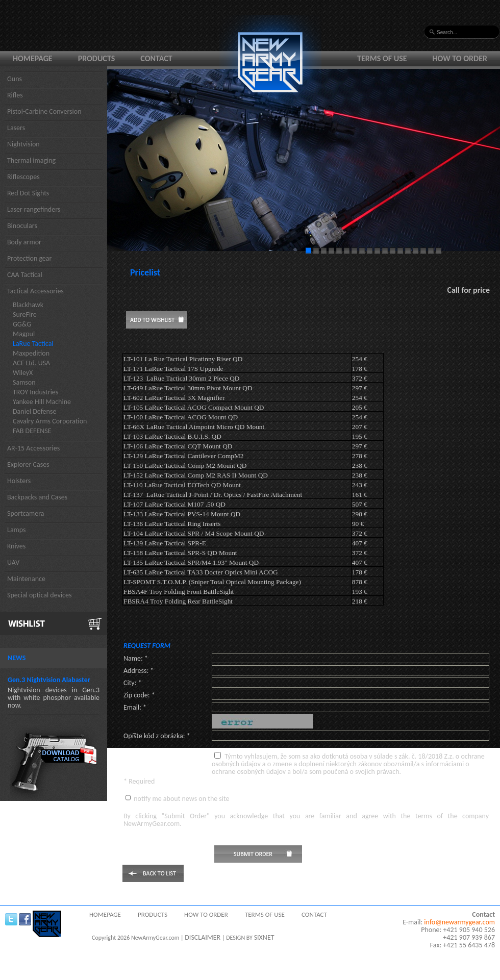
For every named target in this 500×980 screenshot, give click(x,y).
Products (97, 58)
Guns (15, 79)
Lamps (17, 530)
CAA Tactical (25, 275)
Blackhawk (28, 305)
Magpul (24, 334)
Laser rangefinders (34, 209)
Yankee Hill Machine (42, 402)
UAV (13, 562)
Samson (24, 382)
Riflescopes (23, 177)
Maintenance (26, 579)
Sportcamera (26, 513)
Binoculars (22, 226)
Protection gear (29, 258)
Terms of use (382, 58)
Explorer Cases (28, 464)
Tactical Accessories (35, 291)
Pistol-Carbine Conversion (44, 111)
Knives (16, 546)
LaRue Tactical (33, 344)
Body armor (24, 242)
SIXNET (264, 937)
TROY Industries (35, 392)
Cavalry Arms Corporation (50, 421)
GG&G (22, 324)
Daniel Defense (34, 411)
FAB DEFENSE (32, 431)
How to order (460, 58)
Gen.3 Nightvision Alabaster (49, 680)
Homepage (33, 58)
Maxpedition (31, 353)
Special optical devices (40, 595)
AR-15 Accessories (33, 448)
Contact (156, 58)
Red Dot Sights (28, 193)
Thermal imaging (31, 160)
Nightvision (23, 144)
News (17, 658)
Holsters (19, 481)
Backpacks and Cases (37, 497)
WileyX (23, 373)
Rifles (15, 95)
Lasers (16, 128)
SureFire (25, 315)
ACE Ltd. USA (31, 363)
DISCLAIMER (203, 937)
